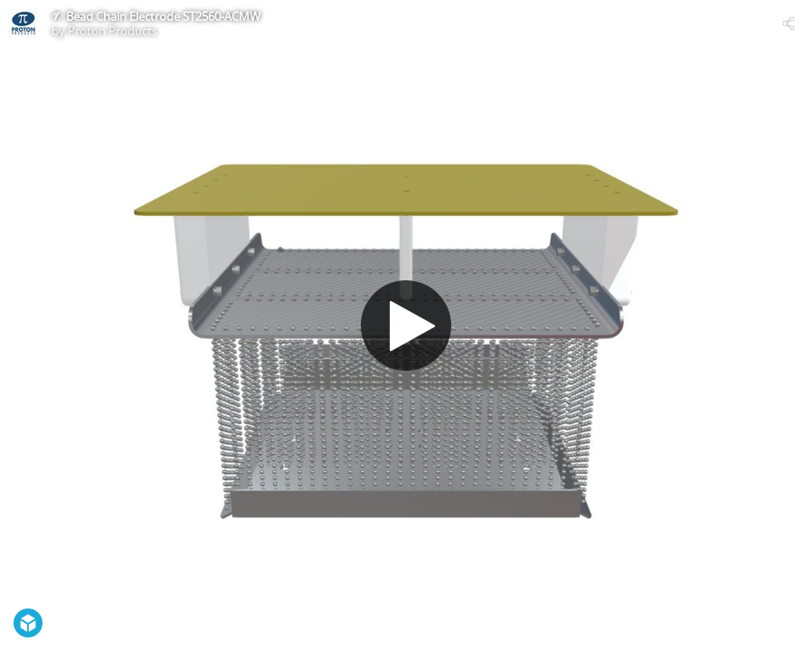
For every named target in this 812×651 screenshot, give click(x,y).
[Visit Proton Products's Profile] (24, 24)
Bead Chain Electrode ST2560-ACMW (163, 16)
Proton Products (113, 31)
